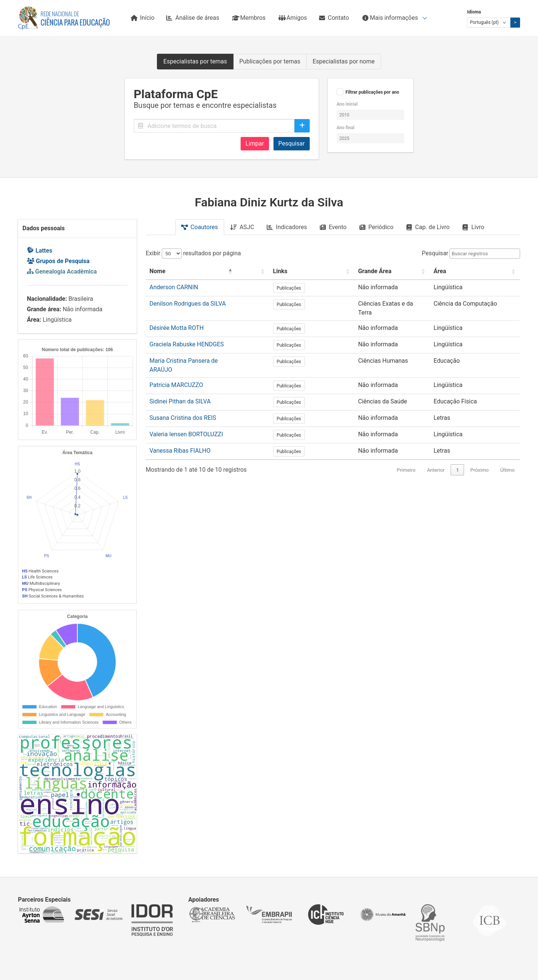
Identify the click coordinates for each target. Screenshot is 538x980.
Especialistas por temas (195, 61)
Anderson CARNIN (174, 287)
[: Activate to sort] (279, 271)
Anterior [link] (436, 454)
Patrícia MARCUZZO (176, 369)
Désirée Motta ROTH (177, 320)
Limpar (255, 143)
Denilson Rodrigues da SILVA (188, 304)
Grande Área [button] (357, 271)
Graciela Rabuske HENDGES (187, 336)
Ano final (346, 128)
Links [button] (299, 271)
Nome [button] (157, 271)
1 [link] (458, 454)
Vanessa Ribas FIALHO (180, 435)
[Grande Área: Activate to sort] (384, 271)
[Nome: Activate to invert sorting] (208, 271)
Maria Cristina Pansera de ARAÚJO (196, 353)
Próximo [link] (480, 454)
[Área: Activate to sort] (476, 271)
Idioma (474, 12)
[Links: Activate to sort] (312, 271)
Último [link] (508, 454)
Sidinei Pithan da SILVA (180, 386)
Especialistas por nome (344, 61)
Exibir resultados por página (193, 253)
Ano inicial (347, 104)
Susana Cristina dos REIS (183, 402)
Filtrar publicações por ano (372, 92)
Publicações (308, 288)
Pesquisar (292, 143)
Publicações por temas (270, 61)
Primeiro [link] (406, 454)
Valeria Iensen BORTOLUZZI (186, 419)
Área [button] (442, 271)
